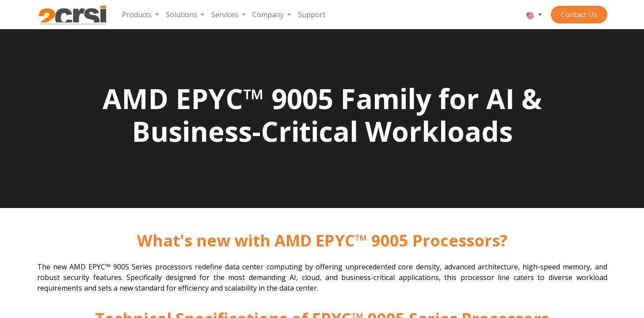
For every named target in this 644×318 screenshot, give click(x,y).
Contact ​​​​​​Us (579, 15)
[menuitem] (140, 15)
